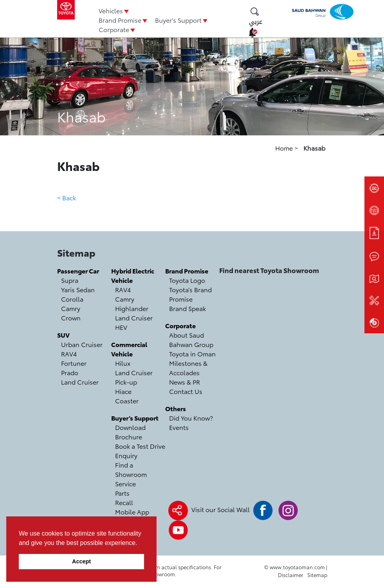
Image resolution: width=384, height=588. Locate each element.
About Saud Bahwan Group (191, 339)
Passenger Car (78, 271)
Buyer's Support (178, 20)
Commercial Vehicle (129, 349)
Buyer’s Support (135, 418)
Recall (124, 502)
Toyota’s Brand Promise (190, 294)
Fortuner (74, 363)
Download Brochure (130, 432)
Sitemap (317, 575)
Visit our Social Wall (221, 509)
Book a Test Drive (140, 446)
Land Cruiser (80, 382)
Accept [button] (81, 561)
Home (285, 148)
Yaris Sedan (78, 289)
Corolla (72, 299)
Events (179, 427)
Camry (71, 308)
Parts (122, 493)
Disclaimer (291, 575)
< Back (67, 197)
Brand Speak (187, 308)
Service (125, 483)
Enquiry (126, 455)
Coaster (127, 400)
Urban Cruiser (82, 344)
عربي (256, 22)
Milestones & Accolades (188, 368)
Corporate (114, 29)
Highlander (132, 308)
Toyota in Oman (192, 353)
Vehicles (111, 10)
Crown (71, 317)
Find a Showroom (131, 469)
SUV (63, 335)
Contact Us (186, 391)
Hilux (123, 363)
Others (176, 408)
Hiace (123, 391)
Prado (70, 372)
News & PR (185, 382)
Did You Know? (191, 418)
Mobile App (132, 512)
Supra (70, 280)
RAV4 (69, 353)
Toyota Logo (187, 280)
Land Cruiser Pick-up (134, 377)
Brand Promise (120, 20)
